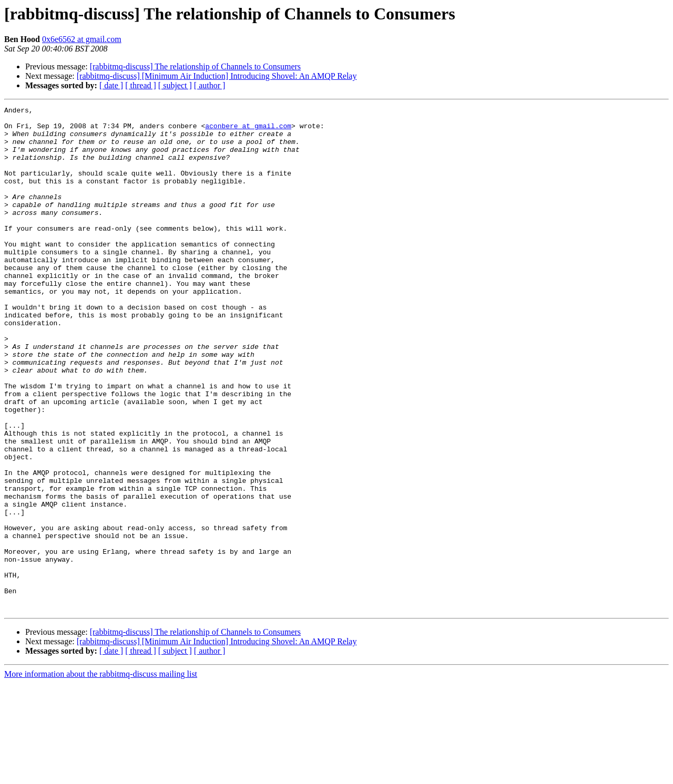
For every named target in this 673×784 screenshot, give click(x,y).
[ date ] (111, 85)
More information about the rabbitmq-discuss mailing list (101, 775)
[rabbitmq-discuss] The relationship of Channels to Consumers (195, 66)
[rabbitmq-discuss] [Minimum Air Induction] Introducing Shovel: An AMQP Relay (217, 76)
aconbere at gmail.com (248, 130)
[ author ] (210, 85)
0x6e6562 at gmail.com (82, 39)
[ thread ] (141, 85)
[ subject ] (175, 85)
